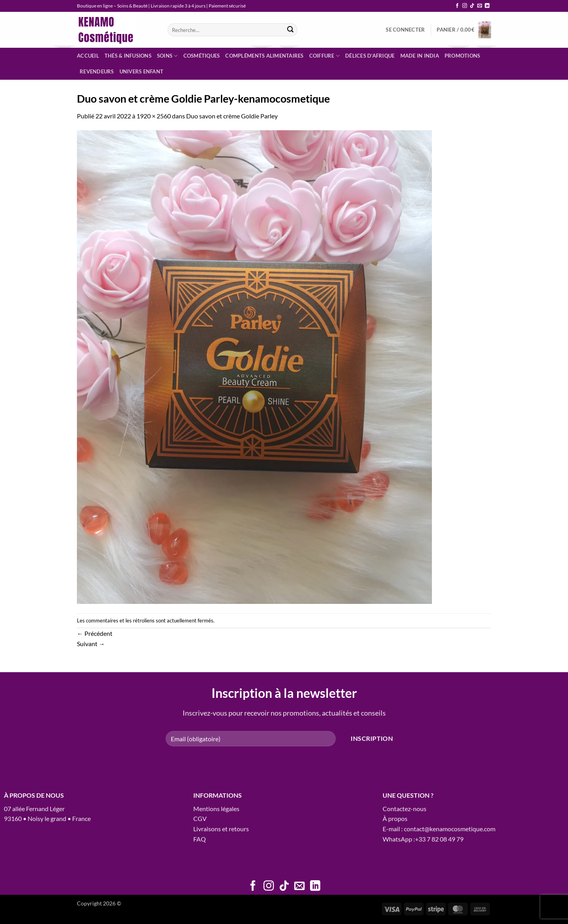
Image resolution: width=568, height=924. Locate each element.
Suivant (91, 644)
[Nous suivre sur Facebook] (457, 6)
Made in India (420, 56)
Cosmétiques (202, 56)
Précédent (95, 633)
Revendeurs (97, 71)
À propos (395, 818)
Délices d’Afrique (370, 56)
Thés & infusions (128, 56)
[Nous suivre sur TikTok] (472, 6)
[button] (405, 30)
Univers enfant (142, 71)
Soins (167, 56)
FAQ (200, 839)
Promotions (462, 56)
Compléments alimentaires (264, 56)
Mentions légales (216, 809)
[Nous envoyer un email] (480, 6)
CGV (200, 818)
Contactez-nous (405, 809)
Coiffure (325, 56)
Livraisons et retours (221, 829)
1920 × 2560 (154, 116)
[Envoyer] (290, 30)
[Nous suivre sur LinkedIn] (487, 6)
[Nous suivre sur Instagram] (465, 6)
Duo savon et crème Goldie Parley (232, 116)
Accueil (88, 56)
